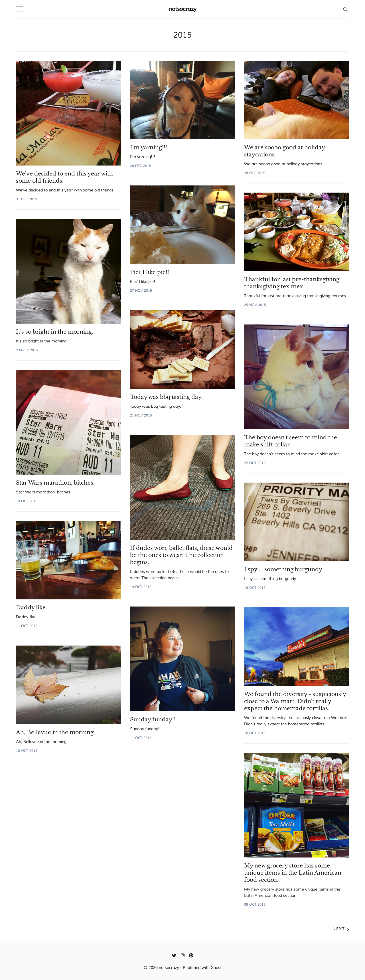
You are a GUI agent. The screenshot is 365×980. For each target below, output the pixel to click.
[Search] (345, 9)
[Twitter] (174, 955)
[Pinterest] (191, 955)
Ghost (216, 968)
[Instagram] (183, 955)
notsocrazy (183, 9)
